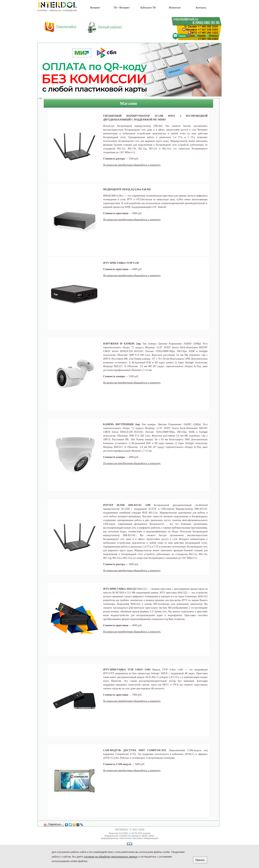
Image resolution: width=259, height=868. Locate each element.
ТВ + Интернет (122, 8)
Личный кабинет (105, 27)
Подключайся (60, 27)
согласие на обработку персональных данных (111, 857)
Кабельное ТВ (148, 8)
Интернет (95, 8)
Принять (200, 860)
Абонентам (174, 8)
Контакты (201, 8)
